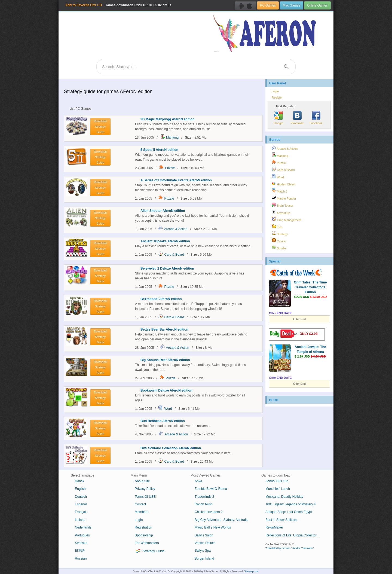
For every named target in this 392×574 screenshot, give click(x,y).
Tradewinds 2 (204, 497)
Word (168, 409)
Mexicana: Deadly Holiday (284, 497)
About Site (142, 481)
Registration (143, 527)
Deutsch (81, 497)
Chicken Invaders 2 (209, 512)
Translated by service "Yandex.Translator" (290, 548)
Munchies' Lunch (278, 489)
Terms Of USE (145, 497)
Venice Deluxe (205, 543)
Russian (81, 558)
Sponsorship (144, 535)
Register (277, 97)
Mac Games (292, 5)
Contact (140, 504)
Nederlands (83, 527)
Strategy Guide (150, 551)
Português (82, 535)
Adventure (281, 212)
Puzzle (170, 168)
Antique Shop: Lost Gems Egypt (289, 512)
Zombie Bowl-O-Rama (211, 489)
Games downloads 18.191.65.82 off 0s (118, 5)
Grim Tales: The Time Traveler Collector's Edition (310, 287)
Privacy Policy (145, 489)
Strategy (280, 233)
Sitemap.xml (251, 571)
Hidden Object (284, 184)
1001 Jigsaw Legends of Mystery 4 (291, 504)
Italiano (80, 520)
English (80, 489)
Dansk (79, 481)
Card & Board (174, 255)
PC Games (268, 5)
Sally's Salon (204, 535)
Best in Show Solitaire (281, 520)
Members (142, 512)
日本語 (80, 551)
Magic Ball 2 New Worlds (213, 527)
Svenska (81, 543)
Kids (277, 226)
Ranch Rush (204, 504)
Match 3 (279, 191)
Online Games (317, 5)
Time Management (286, 219)
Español (81, 504)
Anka (198, 481)
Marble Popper (284, 198)
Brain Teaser (282, 205)
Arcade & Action (176, 229)
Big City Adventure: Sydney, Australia (221, 520)
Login (275, 91)
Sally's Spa (203, 551)
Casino (279, 240)
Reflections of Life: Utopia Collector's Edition (295, 535)
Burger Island (204, 558)
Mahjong (172, 138)
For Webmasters (147, 543)
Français (81, 512)
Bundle (279, 248)
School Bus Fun (277, 481)
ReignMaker (274, 527)
